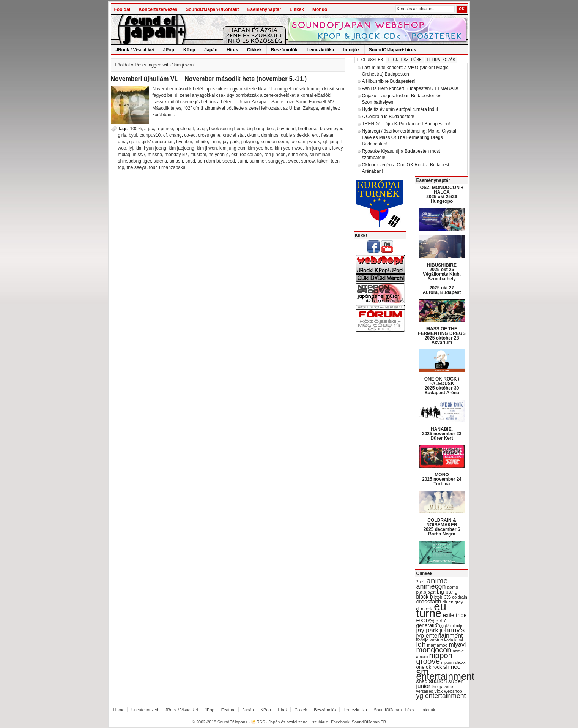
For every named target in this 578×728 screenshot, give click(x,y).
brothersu (308, 129)
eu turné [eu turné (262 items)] (431, 610)
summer (258, 161)
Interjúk (352, 50)
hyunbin (184, 142)
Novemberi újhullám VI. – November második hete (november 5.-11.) (209, 79)
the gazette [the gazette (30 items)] (442, 687)
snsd (190, 161)
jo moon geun (274, 142)
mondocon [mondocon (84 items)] (434, 650)
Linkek (297, 9)
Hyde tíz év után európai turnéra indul (400, 109)
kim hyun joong (151, 148)
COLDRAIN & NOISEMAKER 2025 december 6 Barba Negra (442, 527)
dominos (270, 135)
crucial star (234, 135)
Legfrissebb (370, 60)
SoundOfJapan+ (233, 722)
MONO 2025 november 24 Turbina (442, 479)
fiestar (327, 135)
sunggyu (277, 161)
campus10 (150, 135)
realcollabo (251, 155)
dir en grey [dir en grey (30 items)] (453, 602)
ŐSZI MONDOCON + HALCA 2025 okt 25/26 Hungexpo (442, 194)
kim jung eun (232, 148)
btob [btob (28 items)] (438, 597)
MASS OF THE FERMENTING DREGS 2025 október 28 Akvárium (442, 336)
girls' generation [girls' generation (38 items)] (431, 623)
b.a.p (202, 129)
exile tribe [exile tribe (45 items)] (455, 615)
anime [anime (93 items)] (437, 580)
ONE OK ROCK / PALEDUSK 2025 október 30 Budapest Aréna (442, 386)
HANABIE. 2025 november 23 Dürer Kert (442, 434)
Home (119, 710)
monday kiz (176, 155)
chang (176, 135)
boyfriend (286, 129)
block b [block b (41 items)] (425, 597)
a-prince (165, 129)
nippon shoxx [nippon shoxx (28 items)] (453, 662)
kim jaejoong (182, 148)
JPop (169, 50)
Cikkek (254, 50)
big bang (255, 129)
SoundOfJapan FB (369, 722)
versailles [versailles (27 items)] (425, 691)
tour (153, 167)
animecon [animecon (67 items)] (431, 586)
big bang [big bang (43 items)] (447, 592)
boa (271, 129)
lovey (338, 148)
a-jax (149, 129)
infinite (201, 142)
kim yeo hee (260, 148)
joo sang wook (305, 142)
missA (139, 155)
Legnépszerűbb (405, 60)
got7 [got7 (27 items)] (445, 625)
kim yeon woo (289, 148)
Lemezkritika (320, 50)
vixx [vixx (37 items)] (439, 691)
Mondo (320, 9)
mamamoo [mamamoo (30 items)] (437, 645)
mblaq (124, 155)
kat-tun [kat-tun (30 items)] (436, 640)
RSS (261, 722)
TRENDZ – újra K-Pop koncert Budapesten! (406, 124)
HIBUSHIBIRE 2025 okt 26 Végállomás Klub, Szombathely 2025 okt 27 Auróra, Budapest (442, 279)
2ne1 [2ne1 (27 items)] (421, 582)
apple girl (185, 129)
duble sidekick (295, 135)
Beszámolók (284, 50)
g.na (122, 142)
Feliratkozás (441, 60)
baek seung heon (227, 129)
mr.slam (198, 155)
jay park (231, 142)
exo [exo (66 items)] (422, 620)
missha (155, 155)
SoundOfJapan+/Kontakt (212, 9)
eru (315, 135)
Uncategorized (145, 710)
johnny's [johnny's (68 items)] (452, 630)
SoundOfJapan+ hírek (392, 50)
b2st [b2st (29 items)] (431, 592)
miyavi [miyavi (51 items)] (457, 645)
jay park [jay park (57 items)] (427, 630)
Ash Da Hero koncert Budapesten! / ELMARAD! (410, 88)
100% (136, 129)
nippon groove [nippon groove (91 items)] (435, 658)
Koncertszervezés (158, 9)
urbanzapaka (172, 167)
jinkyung (250, 142)
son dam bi (209, 161)
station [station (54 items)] (438, 681)
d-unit (253, 135)
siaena (160, 161)
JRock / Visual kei (135, 50)
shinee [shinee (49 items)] (452, 667)
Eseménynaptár (264, 9)
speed (229, 161)
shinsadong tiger (135, 161)
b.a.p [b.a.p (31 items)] (421, 592)
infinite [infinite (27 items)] (456, 625)
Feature (228, 710)
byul (133, 135)
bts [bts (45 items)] (447, 597)
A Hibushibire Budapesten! (389, 81)
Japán (211, 50)
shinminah (320, 155)
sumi (242, 161)
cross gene (209, 135)
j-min (215, 142)
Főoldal (122, 9)
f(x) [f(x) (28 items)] (432, 621)
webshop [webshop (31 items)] (453, 691)
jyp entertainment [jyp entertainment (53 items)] (440, 635)
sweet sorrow (301, 161)
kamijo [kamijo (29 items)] (422, 640)
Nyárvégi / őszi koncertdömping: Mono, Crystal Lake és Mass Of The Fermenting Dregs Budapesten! (409, 137)
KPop (189, 50)
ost (234, 155)
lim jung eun (317, 148)
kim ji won (207, 148)
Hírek (232, 50)
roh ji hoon (275, 155)
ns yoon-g (219, 155)
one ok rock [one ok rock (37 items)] (429, 667)
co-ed (190, 135)
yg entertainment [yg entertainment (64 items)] (441, 696)
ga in (134, 142)
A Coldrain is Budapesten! (388, 117)
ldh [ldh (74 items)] (421, 644)
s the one (297, 155)
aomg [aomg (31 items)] (453, 587)
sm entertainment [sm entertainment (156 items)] (445, 674)
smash (176, 161)
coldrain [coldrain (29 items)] (459, 597)
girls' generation (157, 142)
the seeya (137, 167)
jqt (325, 142)
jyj (131, 148)
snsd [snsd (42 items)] (422, 681)
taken (323, 161)
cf (165, 135)
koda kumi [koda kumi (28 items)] (454, 640)
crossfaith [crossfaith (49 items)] (429, 601)
